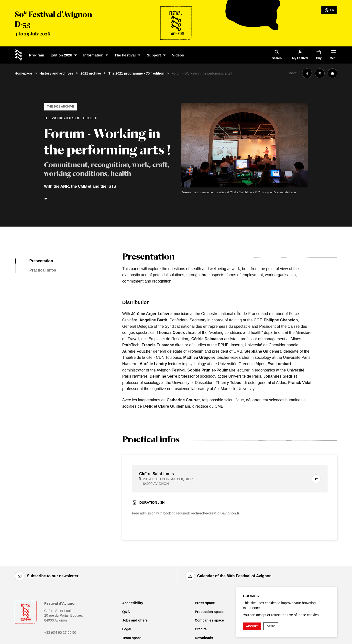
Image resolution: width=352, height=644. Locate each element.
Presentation (41, 261)
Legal (127, 629)
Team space (132, 638)
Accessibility (133, 603)
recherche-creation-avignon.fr (215, 513)
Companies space (209, 620)
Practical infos (43, 270)
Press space (205, 603)
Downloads (204, 638)
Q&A (126, 612)
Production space (209, 612)
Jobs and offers (135, 620)
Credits (201, 629)
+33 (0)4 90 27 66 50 (60, 633)
